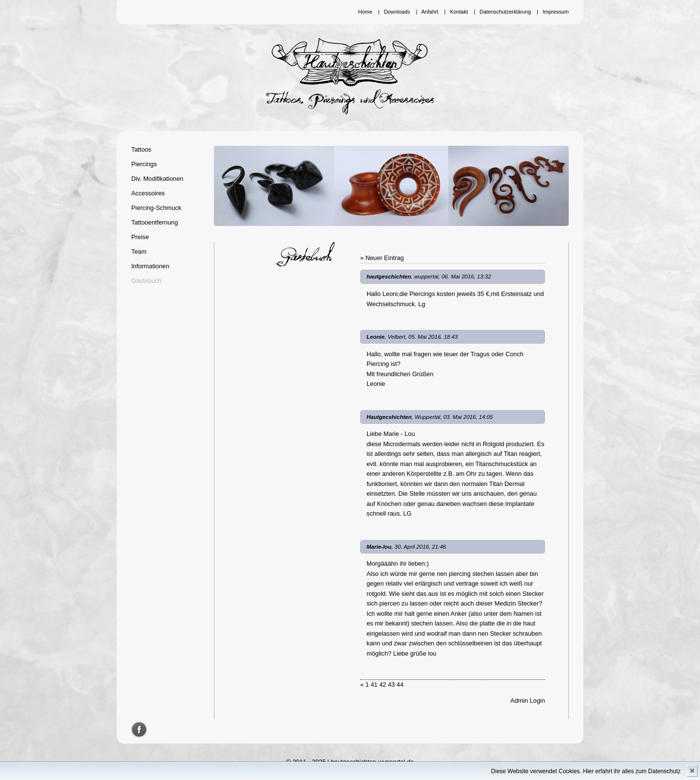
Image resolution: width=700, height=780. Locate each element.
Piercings (144, 164)
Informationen (150, 266)
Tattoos (141, 149)
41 (374, 685)
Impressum (556, 12)
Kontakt (459, 12)
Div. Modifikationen (157, 179)
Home (365, 12)
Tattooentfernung (155, 222)
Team (139, 251)
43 (391, 685)
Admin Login (528, 701)
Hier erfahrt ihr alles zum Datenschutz (632, 771)
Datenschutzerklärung (506, 12)
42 (383, 685)
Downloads (397, 12)
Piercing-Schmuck (156, 208)
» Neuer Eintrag (382, 258)
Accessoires (148, 193)
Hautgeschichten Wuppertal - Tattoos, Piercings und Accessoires (350, 76)
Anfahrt (430, 12)
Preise (140, 237)
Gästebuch (146, 281)
